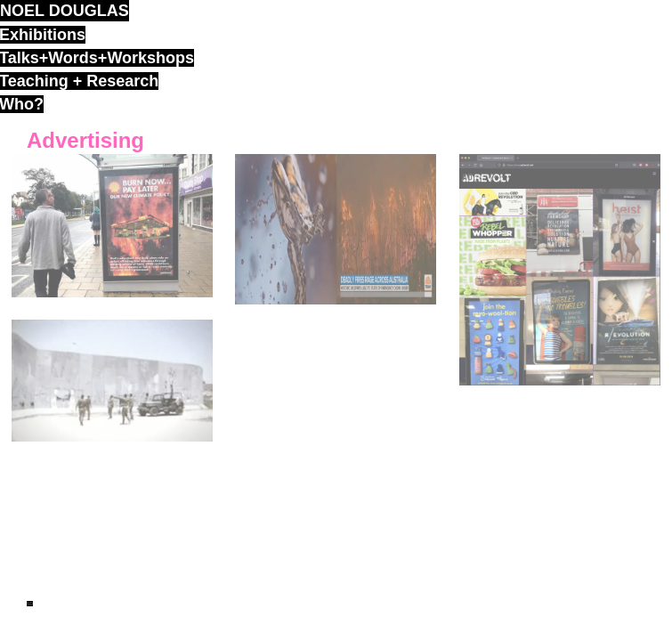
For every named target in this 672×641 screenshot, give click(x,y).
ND (30, 604)
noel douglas (65, 11)
